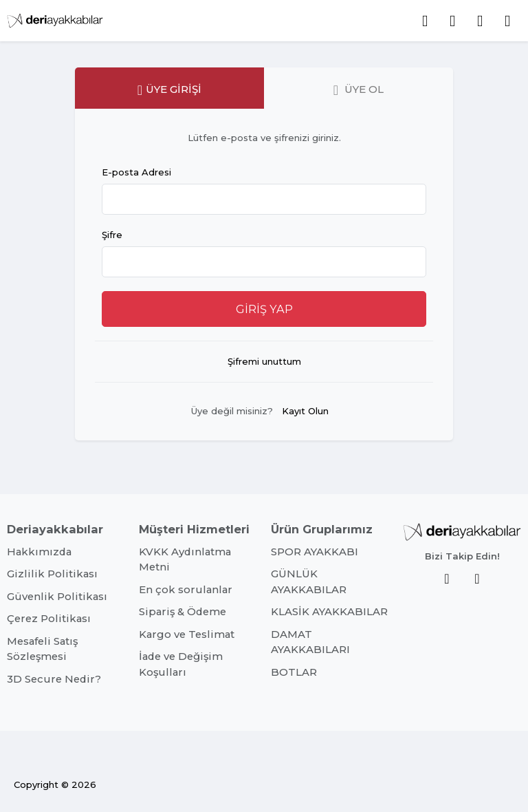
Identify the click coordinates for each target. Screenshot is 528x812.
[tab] (169, 88)
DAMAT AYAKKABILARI (310, 642)
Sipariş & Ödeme (183, 612)
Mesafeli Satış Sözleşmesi (42, 649)
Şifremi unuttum (264, 361)
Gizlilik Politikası (52, 574)
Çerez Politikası (49, 619)
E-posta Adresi (136, 172)
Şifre (112, 235)
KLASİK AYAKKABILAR (329, 612)
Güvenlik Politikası (57, 597)
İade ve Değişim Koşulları (181, 664)
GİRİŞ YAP (264, 309)
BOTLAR (294, 672)
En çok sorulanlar (186, 590)
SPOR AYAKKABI (315, 552)
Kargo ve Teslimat (187, 634)
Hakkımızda (39, 552)
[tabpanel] (264, 281)
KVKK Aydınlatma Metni (185, 559)
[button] (507, 21)
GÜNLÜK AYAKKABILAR (309, 581)
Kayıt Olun (305, 411)
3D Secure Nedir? (54, 679)
